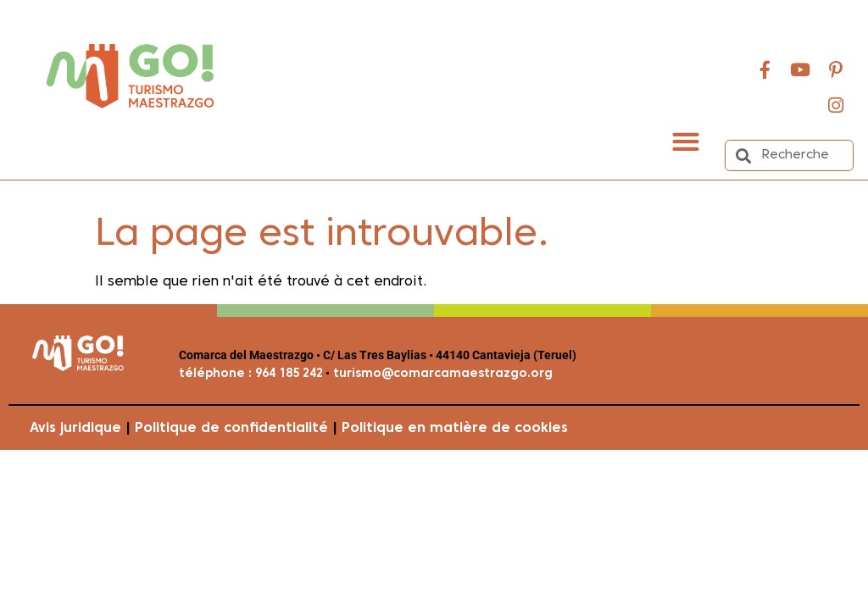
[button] (686, 141)
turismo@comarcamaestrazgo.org (441, 374)
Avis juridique (75, 429)
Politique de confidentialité (231, 429)
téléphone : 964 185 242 (251, 374)
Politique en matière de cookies (455, 429)
